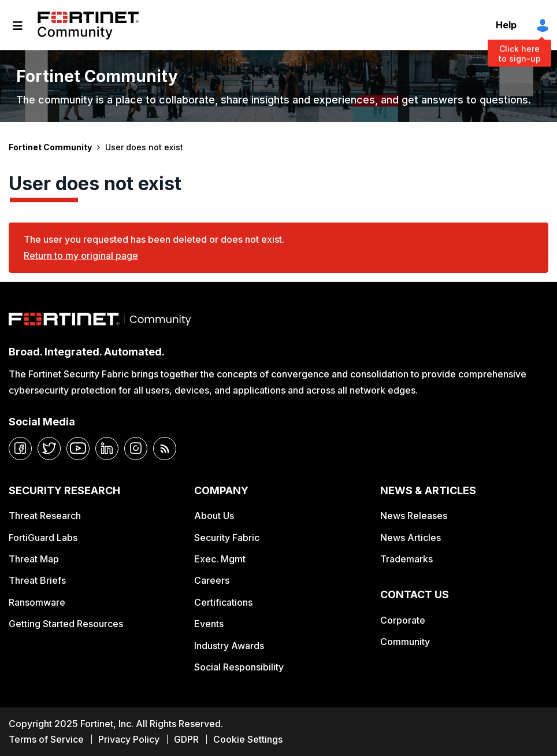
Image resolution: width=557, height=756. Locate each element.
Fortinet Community (88, 25)
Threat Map (34, 559)
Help (506, 25)
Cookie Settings (248, 739)
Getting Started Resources (66, 624)
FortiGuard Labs (43, 538)
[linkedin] (107, 449)
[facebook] (20, 449)
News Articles (411, 538)
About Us (214, 516)
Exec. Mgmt (220, 559)
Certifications (223, 602)
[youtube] (78, 449)
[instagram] (136, 449)
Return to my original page (81, 255)
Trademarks (406, 559)
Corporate (403, 620)
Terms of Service (46, 739)
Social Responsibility (239, 667)
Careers (212, 580)
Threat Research (45, 516)
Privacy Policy (129, 739)
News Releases (414, 516)
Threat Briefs (37, 580)
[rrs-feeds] (165, 449)
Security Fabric (227, 538)
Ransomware (37, 602)
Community (405, 642)
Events (209, 624)
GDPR (186, 739)
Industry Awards (229, 646)
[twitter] (49, 449)
